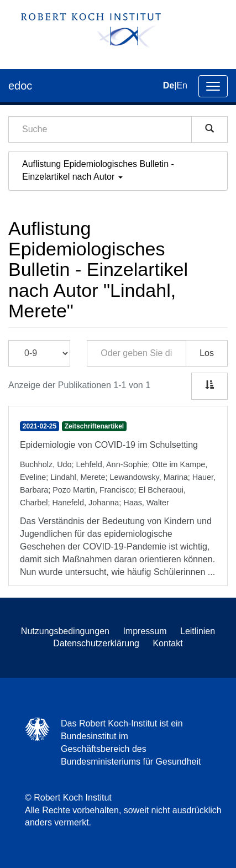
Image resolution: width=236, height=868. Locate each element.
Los (207, 353)
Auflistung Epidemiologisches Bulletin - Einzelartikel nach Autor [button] (98, 170)
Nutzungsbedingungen (65, 631)
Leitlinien (198, 631)
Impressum (145, 631)
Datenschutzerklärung (96, 643)
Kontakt (167, 643)
